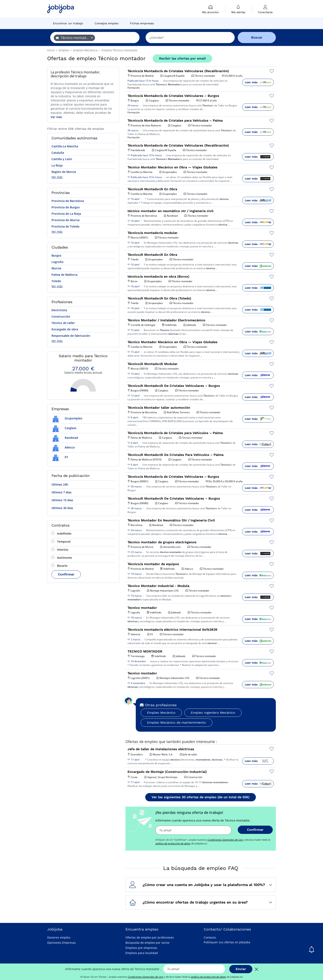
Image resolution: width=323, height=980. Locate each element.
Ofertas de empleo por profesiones (150, 937)
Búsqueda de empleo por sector (148, 943)
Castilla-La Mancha (65, 146)
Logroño (57, 262)
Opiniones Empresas (61, 943)
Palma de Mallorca (64, 275)
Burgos (56, 255)
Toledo (56, 281)
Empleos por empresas (141, 948)
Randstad (65, 438)
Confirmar (66, 574)
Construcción (61, 316)
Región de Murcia (64, 172)
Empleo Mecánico (161, 713)
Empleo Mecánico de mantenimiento (177, 722)
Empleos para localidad (142, 953)
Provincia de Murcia (66, 220)
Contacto (210, 937)
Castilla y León (62, 159)
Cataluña (58, 153)
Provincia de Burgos (66, 207)
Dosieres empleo (59, 937)
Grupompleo (67, 418)
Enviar (241, 969)
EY (60, 457)
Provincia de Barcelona (68, 201)
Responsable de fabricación (71, 336)
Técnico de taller (63, 323)
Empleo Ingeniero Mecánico (213, 713)
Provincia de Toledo (66, 226)
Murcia (56, 268)
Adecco (63, 447)
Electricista (59, 310)
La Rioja (57, 165)
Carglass (64, 428)
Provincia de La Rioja (66, 214)
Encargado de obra (65, 329)
